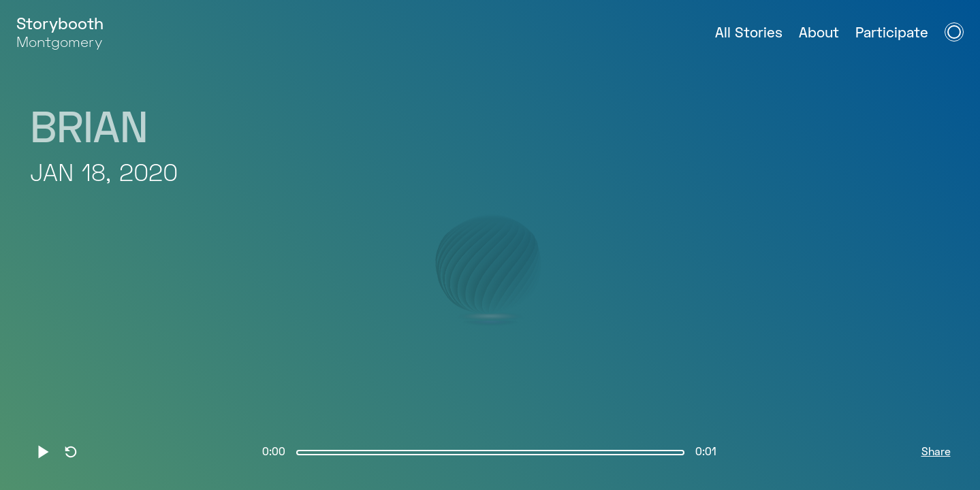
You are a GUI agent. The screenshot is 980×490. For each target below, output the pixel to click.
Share (936, 453)
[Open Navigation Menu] (954, 32)
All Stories (749, 34)
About (819, 34)
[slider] (490, 453)
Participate (892, 34)
